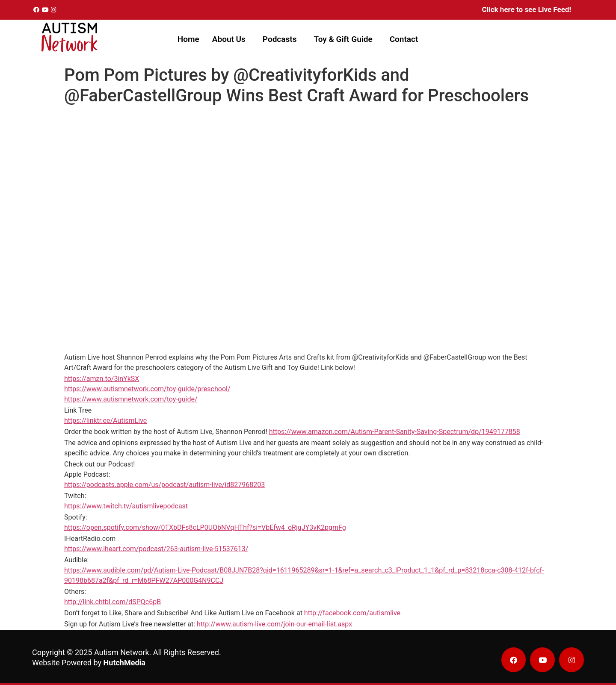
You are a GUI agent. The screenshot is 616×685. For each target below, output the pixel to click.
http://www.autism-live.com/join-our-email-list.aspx (274, 624)
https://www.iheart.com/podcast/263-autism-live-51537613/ (156, 549)
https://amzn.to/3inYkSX (102, 379)
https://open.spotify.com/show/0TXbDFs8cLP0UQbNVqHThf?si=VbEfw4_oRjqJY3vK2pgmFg (205, 527)
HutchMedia (124, 663)
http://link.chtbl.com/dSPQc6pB (113, 602)
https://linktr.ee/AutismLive (105, 421)
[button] (231, 39)
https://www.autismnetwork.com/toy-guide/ (131, 399)
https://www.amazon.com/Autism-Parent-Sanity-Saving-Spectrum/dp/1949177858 (395, 432)
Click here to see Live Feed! (527, 9)
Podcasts (280, 39)
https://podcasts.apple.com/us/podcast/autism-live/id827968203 (164, 485)
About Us (229, 39)
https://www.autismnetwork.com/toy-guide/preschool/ (147, 389)
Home (188, 39)
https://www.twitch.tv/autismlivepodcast (126, 506)
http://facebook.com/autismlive (352, 613)
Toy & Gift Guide (343, 39)
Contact (404, 39)
